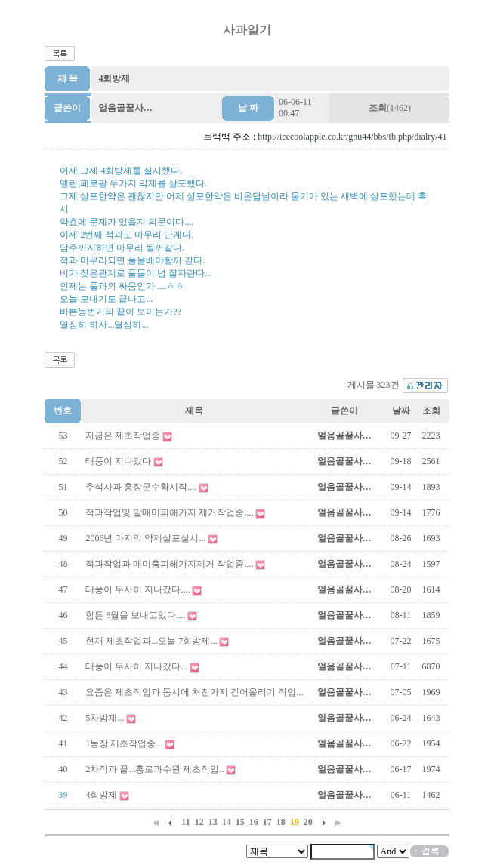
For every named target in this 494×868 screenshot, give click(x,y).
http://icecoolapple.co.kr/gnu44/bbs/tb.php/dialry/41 (352, 137)
